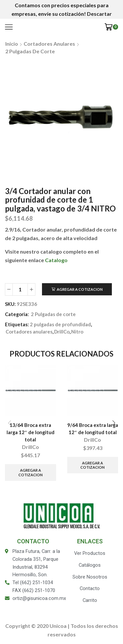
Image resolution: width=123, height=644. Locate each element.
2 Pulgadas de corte (30, 51)
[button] (114, 423)
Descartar (99, 14)
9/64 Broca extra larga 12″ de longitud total (93, 429)
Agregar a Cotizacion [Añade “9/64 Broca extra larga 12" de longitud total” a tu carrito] (92, 465)
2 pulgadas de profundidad (60, 324)
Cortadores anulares (49, 44)
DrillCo (62, 332)
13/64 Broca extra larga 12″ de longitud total (31, 432)
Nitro (77, 332)
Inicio (12, 44)
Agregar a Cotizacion (80, 289)
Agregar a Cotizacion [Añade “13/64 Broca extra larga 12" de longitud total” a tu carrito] (31, 472)
